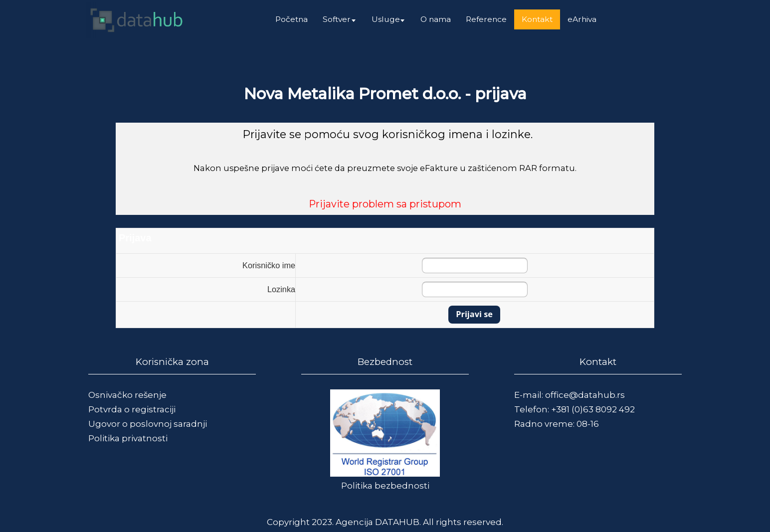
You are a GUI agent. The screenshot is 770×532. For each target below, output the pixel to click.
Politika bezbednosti (385, 486)
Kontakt (537, 19)
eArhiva (582, 19)
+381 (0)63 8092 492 (593, 409)
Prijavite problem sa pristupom (385, 204)
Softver (337, 19)
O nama (436, 19)
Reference (486, 19)
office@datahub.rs (585, 395)
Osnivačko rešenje (127, 395)
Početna (291, 19)
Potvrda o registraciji (132, 409)
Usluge (386, 19)
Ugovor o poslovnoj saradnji (148, 424)
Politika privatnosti (128, 438)
